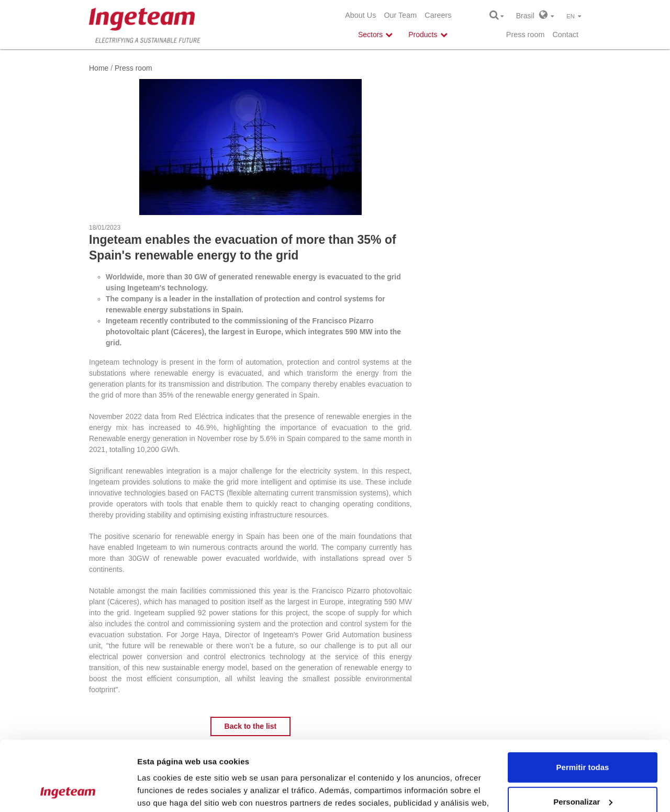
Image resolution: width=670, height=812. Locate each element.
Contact (565, 35)
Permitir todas (583, 702)
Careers (438, 15)
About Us (360, 15)
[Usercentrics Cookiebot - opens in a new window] (68, 792)
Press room (526, 35)
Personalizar (583, 736)
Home (99, 68)
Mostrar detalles (168, 791)
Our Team (400, 15)
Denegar (583, 770)
